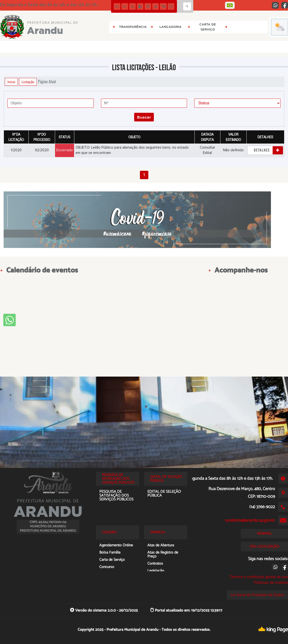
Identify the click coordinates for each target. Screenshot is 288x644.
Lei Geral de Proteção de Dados (257, 595)
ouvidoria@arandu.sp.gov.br (250, 520)
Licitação (28, 82)
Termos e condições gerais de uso (259, 577)
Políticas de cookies (271, 583)
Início (11, 82)
